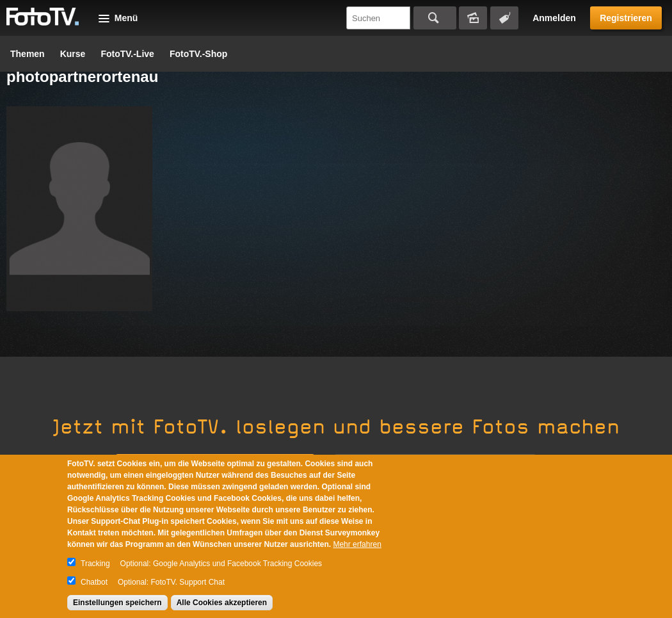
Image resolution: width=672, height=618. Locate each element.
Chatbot (94, 582)
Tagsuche (504, 18)
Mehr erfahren (357, 544)
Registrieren (626, 18)
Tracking (95, 564)
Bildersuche (473, 18)
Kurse (73, 54)
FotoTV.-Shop (198, 54)
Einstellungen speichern (117, 603)
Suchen (435, 18)
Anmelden (554, 18)
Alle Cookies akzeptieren (222, 603)
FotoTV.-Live (127, 54)
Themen (28, 54)
